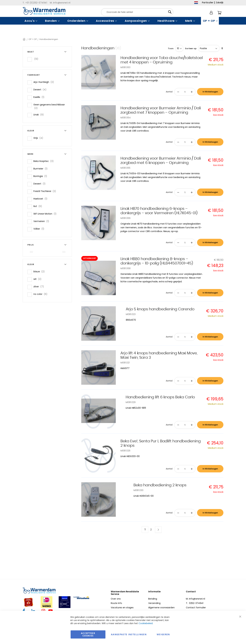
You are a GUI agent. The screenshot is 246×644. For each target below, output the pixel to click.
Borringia (41, 176)
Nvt (39, 206)
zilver (40, 286)
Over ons (116, 599)
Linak (40, 115)
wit (38, 279)
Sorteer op (191, 48)
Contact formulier (196, 608)
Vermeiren (42, 221)
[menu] (123, 21)
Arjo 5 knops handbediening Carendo (160, 309)
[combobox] (137, 12)
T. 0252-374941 (195, 603)
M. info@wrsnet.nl (195, 599)
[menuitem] (31, 21)
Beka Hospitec (44, 161)
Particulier (208, 3)
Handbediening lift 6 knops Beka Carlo (160, 397)
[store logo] (44, 11)
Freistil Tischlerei (46, 191)
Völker (40, 229)
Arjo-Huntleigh (45, 82)
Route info (116, 603)
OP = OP (33, 39)
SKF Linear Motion (46, 214)
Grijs (39, 138)
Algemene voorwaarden (161, 608)
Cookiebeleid (146, 623)
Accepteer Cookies (88, 634)
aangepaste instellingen (129, 634)
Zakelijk (220, 3)
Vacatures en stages (122, 608)
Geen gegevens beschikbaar (49, 106)
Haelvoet (41, 199)
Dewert (41, 89)
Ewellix (40, 97)
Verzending (154, 603)
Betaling (153, 599)
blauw (40, 271)
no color (41, 294)
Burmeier (41, 169)
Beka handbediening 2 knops (160, 485)
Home (24, 39)
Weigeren (163, 634)
